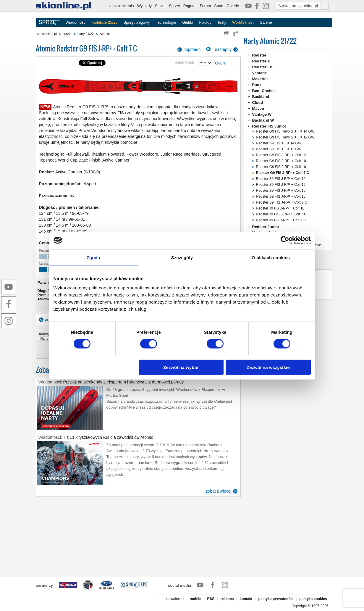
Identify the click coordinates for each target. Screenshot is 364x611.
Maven (258, 108)
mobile (196, 599)
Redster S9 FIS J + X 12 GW (279, 149)
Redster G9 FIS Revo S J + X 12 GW (285, 137)
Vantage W (262, 114)
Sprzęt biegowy (137, 22)
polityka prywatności (276, 599)
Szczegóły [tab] (182, 257)
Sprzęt (174, 6)
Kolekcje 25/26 (105, 22)
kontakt (246, 599)
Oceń (220, 63)
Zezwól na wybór (181, 367)
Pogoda (190, 6)
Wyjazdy (144, 6)
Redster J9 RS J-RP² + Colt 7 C (281, 220)
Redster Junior (266, 227)
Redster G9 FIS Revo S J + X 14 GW (285, 131)
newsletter (175, 599)
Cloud (258, 103)
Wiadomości (76, 22)
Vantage (260, 73)
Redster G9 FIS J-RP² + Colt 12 (281, 155)
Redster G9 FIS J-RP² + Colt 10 (281, 161)
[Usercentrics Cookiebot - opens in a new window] (285, 240)
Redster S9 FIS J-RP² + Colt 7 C (282, 202)
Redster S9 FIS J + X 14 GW (279, 143)
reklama (227, 599)
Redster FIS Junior (269, 126)
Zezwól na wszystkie (268, 367)
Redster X (261, 61)
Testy (222, 22)
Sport (219, 6)
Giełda (188, 22)
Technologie (166, 22)
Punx (257, 85)
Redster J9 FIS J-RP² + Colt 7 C (281, 214)
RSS (211, 599)
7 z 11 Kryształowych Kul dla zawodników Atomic (108, 437)
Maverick (261, 79)
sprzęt (67, 34)
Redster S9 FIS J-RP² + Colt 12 (281, 179)
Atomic (105, 34)
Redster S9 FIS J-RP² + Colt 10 (281, 191)
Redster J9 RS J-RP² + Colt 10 (280, 208)
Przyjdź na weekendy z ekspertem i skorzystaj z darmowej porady (124, 382)
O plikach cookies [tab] (271, 257)
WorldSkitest (243, 22)
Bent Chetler (264, 91)
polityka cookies (313, 599)
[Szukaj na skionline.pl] (325, 6)
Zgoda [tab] (93, 257)
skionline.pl (49, 34)
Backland (261, 97)
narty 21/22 (86, 34)
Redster (259, 55)
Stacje (160, 6)
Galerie (233, 6)
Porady (205, 22)
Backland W (263, 120)
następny (223, 49)
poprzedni (192, 49)
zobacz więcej (218, 491)
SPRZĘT (49, 22)
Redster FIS (263, 67)
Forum (206, 6)
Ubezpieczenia (121, 6)
